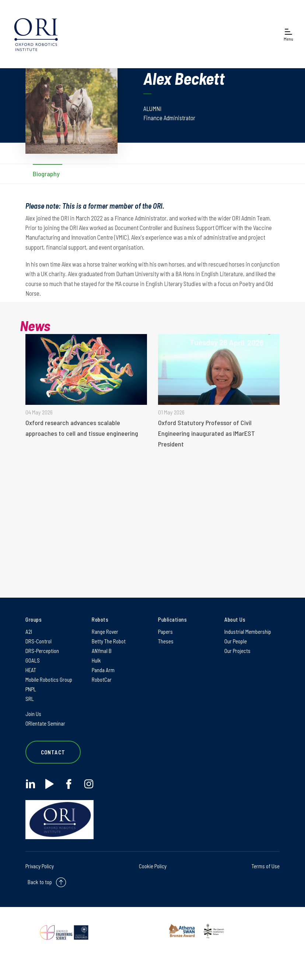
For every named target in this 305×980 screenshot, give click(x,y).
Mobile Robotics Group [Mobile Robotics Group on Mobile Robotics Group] (49, 680)
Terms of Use (266, 866)
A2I (29, 632)
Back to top (40, 882)
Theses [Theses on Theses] (166, 641)
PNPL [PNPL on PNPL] (31, 689)
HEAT (31, 670)
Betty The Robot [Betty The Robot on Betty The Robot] (109, 641)
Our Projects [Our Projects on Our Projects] (237, 651)
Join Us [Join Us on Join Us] (33, 714)
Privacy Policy (40, 866)
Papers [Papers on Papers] (165, 632)
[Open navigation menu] (288, 34)
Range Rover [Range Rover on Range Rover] (105, 632)
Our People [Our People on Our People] (236, 641)
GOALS (33, 660)
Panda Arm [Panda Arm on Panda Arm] (103, 670)
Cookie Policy (153, 866)
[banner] (36, 34)
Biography (46, 174)
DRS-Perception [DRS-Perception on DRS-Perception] (42, 651)
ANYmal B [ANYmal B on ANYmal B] (102, 651)
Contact (53, 752)
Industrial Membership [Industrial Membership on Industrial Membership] (248, 632)
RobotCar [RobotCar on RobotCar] (102, 680)
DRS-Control (38, 641)
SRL (30, 699)
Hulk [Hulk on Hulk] (96, 660)
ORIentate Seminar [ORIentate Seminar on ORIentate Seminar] (45, 723)
